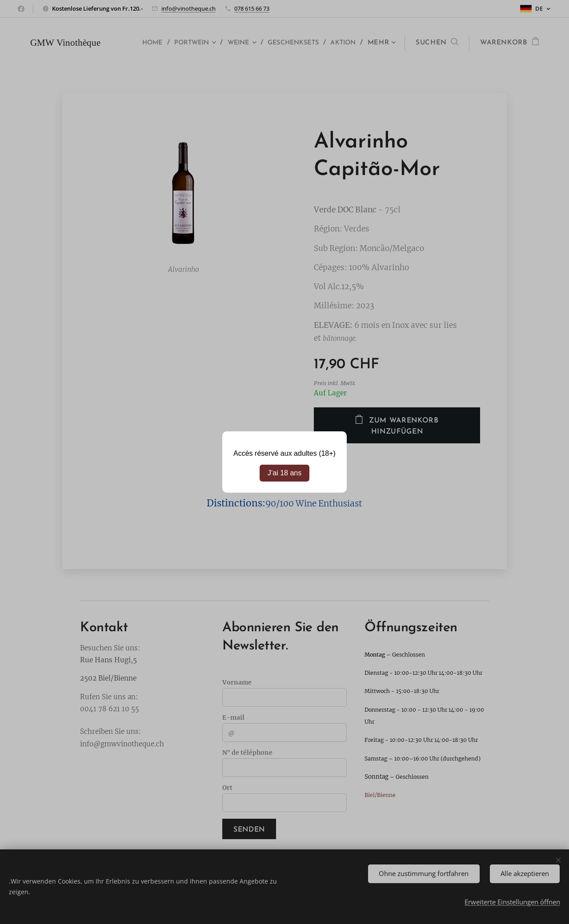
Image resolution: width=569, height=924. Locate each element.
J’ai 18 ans (285, 473)
